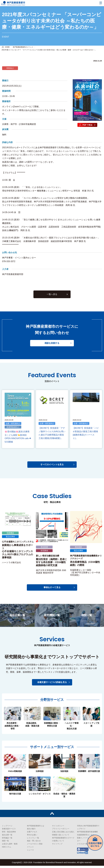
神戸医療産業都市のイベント (23, 47)
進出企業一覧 (7, 837)
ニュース (30, 852)
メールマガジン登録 (35, 846)
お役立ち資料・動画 (10, 846)
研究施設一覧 (7, 840)
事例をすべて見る (52, 590)
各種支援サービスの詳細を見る (52, 684)
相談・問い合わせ (34, 843)
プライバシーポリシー (61, 831)
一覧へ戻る (52, 297)
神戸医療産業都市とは (36, 828)
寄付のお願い (32, 837)
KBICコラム (7, 849)
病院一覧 (5, 843)
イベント (30, 849)
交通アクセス (32, 834)
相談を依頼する (52, 346)
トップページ (7, 828)
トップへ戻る (52, 816)
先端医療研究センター (86, 837)
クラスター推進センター (86, 846)
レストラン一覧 (33, 840)
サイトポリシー (58, 828)
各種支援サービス (9, 831)
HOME (7, 47)
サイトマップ (57, 846)
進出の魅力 (31, 831)
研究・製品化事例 (9, 834)
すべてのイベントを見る (52, 467)
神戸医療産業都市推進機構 (87, 834)
